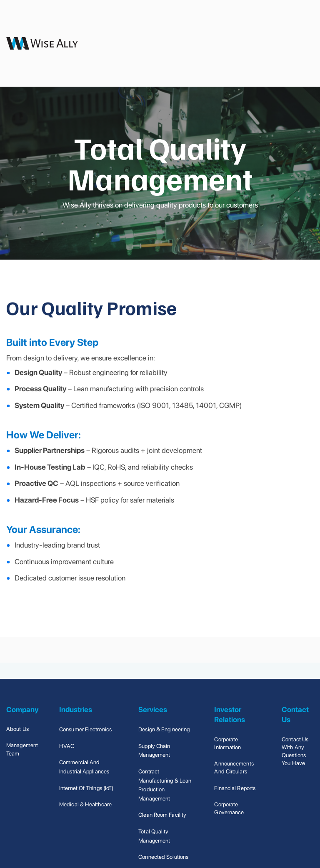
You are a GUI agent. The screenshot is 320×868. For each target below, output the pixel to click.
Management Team (22, 749)
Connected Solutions (163, 857)
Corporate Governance (229, 808)
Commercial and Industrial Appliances (84, 767)
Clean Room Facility (162, 815)
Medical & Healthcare (85, 804)
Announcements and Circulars (234, 767)
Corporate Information (227, 743)
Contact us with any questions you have (295, 751)
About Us (17, 729)
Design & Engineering (164, 729)
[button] (302, 43)
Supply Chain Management (154, 750)
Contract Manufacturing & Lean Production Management (165, 785)
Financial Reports (235, 788)
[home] (42, 43)
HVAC (67, 746)
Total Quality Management (154, 836)
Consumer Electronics (85, 729)
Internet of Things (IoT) (86, 788)
